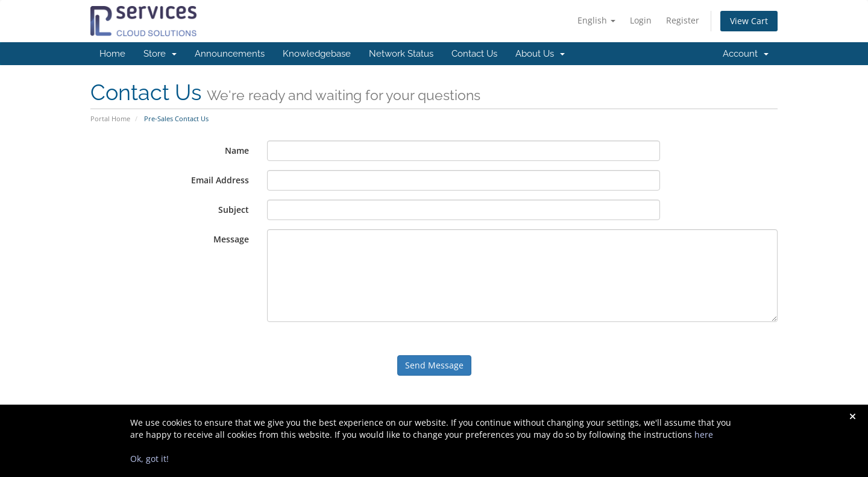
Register (683, 20)
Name (237, 150)
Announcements (230, 54)
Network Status (401, 54)
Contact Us (474, 54)
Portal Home (110, 118)
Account (746, 54)
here (704, 434)
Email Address (220, 180)
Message (231, 239)
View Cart (749, 21)
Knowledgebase (317, 54)
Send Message (434, 365)
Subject (234, 210)
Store (160, 54)
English (596, 20)
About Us (540, 54)
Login (641, 20)
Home (112, 54)
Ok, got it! (149, 459)
